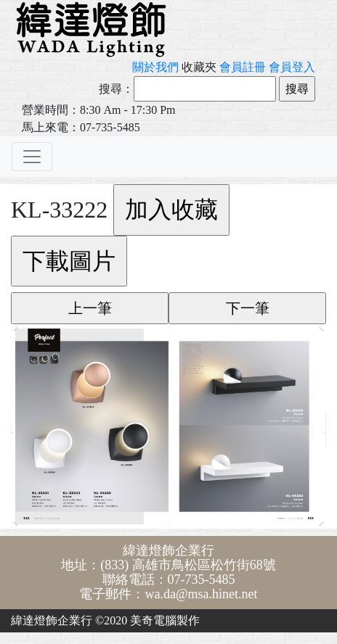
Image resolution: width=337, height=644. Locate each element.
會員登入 (292, 67)
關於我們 (155, 67)
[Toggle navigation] (32, 157)
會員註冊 (243, 67)
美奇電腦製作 (165, 620)
